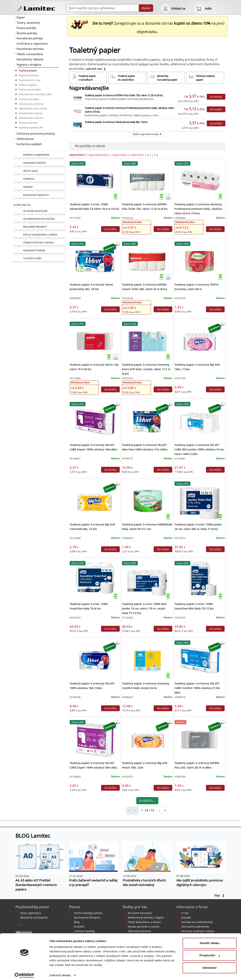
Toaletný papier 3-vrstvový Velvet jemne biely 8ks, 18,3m (116, 122)
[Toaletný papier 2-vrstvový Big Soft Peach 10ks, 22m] (147, 739)
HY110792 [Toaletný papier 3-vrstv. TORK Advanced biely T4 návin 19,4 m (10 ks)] (75, 218)
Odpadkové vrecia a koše (33, 108)
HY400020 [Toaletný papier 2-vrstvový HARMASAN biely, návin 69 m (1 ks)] (127, 538)
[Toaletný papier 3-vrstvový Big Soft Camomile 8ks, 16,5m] (95, 501)
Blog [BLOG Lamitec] (77, 922)
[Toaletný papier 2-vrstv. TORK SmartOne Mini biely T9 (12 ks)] (200, 580)
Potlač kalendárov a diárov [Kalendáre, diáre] (144, 922)
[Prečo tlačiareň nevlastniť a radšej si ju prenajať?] (94, 857)
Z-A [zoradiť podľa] (156, 155)
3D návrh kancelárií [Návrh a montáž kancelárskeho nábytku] (140, 913)
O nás (185, 913)
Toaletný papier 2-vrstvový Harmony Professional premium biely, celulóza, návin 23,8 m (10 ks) (199, 209)
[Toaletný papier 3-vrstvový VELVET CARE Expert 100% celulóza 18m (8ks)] (95, 421)
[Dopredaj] (39, 179)
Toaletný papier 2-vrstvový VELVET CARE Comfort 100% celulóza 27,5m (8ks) (197, 688)
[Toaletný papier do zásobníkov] (127, 78)
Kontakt (186, 917)
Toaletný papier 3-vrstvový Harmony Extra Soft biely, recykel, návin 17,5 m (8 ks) (146, 369)
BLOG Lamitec (33, 836)
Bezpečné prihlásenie (34, 917)
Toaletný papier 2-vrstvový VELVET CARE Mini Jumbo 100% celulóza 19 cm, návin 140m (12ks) (199, 449)
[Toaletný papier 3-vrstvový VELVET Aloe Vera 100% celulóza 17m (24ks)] (147, 421)
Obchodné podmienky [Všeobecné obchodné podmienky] (195, 927)
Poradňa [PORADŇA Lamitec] (79, 927)
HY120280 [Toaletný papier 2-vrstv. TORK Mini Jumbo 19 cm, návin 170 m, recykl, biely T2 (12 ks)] (127, 618)
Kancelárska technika (30, 49)
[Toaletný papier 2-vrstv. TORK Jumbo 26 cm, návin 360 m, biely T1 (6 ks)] (200, 501)
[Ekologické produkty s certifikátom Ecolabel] (168, 196)
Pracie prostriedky (29, 99)
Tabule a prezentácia (30, 54)
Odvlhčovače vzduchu (31, 118)
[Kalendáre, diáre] (39, 235)
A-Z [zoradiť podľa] (149, 155)
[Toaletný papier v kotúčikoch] (88, 78)
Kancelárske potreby (30, 38)
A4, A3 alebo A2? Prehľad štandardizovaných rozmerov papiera (36, 885)
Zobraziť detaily (60, 973)
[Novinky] (39, 187)
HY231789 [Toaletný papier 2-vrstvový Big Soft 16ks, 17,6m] (180, 378)
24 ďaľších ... (147, 801)
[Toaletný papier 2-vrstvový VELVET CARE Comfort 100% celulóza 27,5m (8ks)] (200, 660)
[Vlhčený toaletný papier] (205, 78)
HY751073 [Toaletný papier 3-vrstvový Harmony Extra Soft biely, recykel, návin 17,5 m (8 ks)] (127, 378)
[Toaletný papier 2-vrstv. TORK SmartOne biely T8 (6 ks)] (95, 580)
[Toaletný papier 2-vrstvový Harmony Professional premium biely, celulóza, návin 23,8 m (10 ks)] (200, 181)
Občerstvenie (25, 139)
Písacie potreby (26, 28)
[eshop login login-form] (165, 8)
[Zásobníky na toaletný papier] (166, 78)
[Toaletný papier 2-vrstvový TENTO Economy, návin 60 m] (200, 261)
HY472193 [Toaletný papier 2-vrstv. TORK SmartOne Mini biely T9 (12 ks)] (180, 618)
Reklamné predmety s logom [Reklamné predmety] (146, 917)
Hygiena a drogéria (29, 64)
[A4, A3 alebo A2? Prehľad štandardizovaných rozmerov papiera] (40, 857)
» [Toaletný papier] (165, 810)
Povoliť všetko (210, 940)
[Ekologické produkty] (39, 195)
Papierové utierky (29, 75)
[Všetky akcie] (39, 171)
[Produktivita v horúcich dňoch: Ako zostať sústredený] (147, 857)
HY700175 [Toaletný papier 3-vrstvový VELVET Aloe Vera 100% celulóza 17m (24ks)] (127, 459)
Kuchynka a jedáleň (29, 144)
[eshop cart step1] (199, 8)
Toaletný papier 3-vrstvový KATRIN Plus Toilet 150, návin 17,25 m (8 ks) (124, 95)
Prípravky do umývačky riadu (35, 94)
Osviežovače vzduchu (31, 113)
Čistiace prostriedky (30, 89)
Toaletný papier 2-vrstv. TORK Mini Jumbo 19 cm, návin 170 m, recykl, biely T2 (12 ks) (144, 608)
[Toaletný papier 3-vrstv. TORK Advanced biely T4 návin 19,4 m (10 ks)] (95, 181)
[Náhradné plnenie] (39, 251)
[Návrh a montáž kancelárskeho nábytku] (39, 211)
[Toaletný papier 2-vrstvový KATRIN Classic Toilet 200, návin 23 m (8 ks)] (147, 261)
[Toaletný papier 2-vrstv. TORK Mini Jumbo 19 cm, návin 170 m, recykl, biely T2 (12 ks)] (147, 580)
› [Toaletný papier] (159, 810)
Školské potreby (27, 33)
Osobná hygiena (28, 85)
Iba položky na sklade (90, 146)
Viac (219, 895)
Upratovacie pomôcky (31, 104)
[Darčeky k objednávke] (39, 155)
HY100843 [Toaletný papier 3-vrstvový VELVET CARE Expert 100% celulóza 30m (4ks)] (75, 777)
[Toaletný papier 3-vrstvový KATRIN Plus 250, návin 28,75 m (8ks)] (200, 739)
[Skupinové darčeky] (39, 163)
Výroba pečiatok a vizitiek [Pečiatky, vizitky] (143, 927)
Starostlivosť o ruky (30, 80)
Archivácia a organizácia (32, 43)
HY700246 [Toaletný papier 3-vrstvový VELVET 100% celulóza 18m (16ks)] (75, 697)
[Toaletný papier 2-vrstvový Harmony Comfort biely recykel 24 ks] (147, 660)
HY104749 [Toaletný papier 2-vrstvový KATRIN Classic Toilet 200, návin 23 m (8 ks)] (127, 298)
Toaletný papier (28, 70)
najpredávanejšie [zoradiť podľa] (98, 155)
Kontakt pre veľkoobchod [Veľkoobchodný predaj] (197, 922)
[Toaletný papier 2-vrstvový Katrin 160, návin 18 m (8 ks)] (95, 341)
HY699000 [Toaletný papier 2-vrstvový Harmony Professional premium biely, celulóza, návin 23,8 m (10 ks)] (180, 218)
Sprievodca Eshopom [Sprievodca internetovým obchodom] (87, 917)
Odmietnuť (209, 965)
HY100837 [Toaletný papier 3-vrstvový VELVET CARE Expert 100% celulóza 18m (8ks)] (75, 459)
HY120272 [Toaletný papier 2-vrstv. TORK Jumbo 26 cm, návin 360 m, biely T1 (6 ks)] (180, 538)
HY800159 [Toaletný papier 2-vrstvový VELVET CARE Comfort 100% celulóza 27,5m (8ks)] (180, 697)
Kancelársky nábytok (30, 59)
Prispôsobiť (210, 953)
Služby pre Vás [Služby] (22, 205)
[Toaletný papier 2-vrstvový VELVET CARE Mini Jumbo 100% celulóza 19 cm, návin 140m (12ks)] (200, 421)
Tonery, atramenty (28, 23)
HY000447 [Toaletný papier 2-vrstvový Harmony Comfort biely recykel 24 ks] (127, 697)
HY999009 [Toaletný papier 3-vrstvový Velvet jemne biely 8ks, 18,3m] (75, 298)
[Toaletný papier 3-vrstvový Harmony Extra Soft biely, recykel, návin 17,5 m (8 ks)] (147, 341)
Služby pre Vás (135, 907)
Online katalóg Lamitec (88, 913)
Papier (21, 17)
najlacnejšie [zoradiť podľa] (120, 155)
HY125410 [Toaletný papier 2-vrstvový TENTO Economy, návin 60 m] (180, 298)
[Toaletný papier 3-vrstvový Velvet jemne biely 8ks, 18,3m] (95, 261)
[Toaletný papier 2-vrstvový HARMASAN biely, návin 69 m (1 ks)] (147, 501)
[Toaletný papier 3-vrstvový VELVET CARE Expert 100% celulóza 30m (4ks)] (95, 739)
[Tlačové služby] (39, 259)
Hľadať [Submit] (146, 8)
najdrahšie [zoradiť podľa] (137, 155)
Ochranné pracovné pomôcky (36, 133)
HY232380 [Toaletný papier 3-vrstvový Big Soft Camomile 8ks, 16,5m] (75, 538)
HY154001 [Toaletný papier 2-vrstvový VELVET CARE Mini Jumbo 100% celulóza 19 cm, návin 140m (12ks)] (180, 459)
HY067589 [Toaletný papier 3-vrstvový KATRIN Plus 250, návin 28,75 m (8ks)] (180, 777)
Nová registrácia (31, 913)
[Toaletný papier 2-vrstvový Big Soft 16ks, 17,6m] (200, 341)
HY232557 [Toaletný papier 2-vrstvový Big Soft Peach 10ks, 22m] (127, 777)
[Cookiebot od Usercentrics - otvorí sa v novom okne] (24, 973)
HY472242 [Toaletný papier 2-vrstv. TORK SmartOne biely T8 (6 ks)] (75, 618)
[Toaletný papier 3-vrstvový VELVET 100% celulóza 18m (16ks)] (95, 660)
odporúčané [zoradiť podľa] (77, 155)
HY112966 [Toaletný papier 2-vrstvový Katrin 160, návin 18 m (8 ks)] (75, 378)
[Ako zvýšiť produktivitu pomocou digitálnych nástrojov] (201, 857)
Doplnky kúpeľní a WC (31, 127)
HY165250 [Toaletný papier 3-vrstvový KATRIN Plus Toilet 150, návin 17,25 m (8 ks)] (127, 218)
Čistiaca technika (28, 123)
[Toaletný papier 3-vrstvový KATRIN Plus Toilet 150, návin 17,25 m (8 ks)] (147, 181)
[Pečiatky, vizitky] (39, 243)
